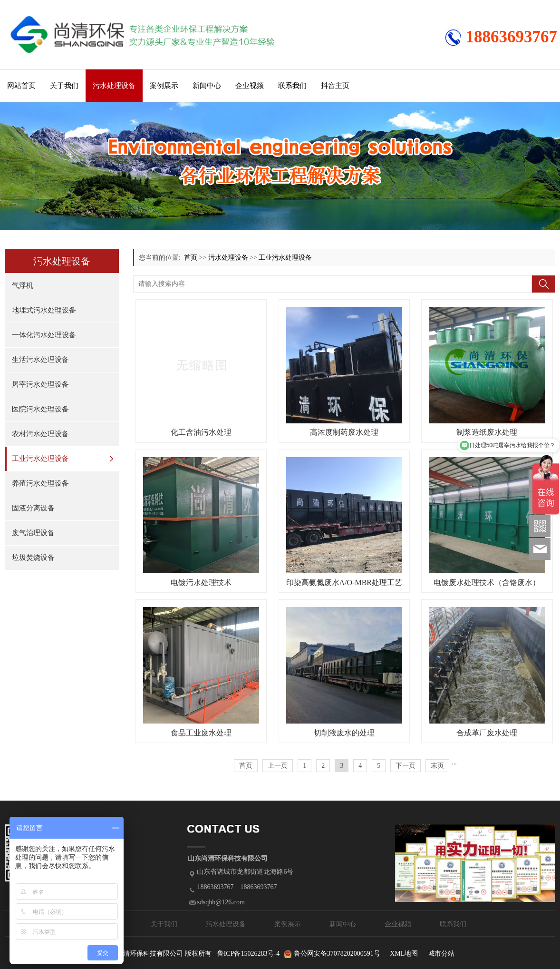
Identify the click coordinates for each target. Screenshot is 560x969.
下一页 (406, 766)
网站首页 (21, 86)
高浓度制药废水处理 (344, 432)
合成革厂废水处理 (487, 733)
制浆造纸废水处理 (487, 432)
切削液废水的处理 (344, 733)
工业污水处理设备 (40, 459)
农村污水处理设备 (40, 434)
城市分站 (441, 954)
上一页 (278, 766)
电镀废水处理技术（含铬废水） (487, 582)
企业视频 (250, 86)
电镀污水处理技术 (201, 582)
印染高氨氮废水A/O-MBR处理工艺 (344, 582)
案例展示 (164, 86)
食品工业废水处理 (201, 733)
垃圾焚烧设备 (33, 558)
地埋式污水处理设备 (44, 310)
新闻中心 (207, 86)
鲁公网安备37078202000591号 (337, 954)
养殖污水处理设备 (40, 483)
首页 (191, 258)
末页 (437, 766)
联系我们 (292, 86)
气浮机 (23, 285)
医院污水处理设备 (40, 409)
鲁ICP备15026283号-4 (248, 954)
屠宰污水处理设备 (40, 384)
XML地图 (404, 954)
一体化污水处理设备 (44, 335)
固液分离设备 (33, 508)
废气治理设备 (33, 533)
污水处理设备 (114, 86)
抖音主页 (335, 86)
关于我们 (64, 86)
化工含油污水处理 (201, 432)
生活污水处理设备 (40, 360)
